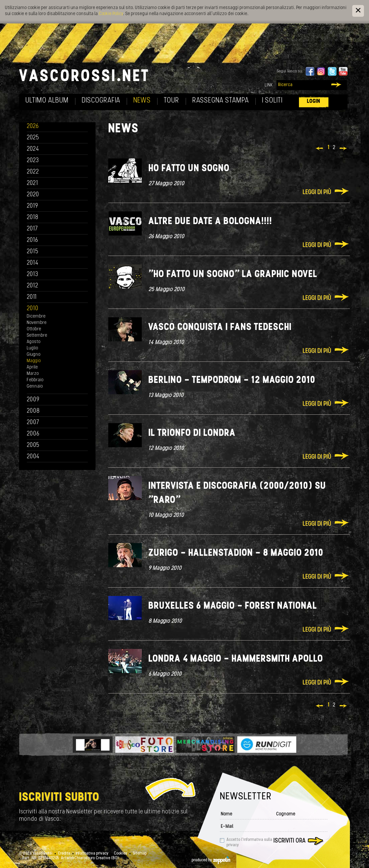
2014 (33, 263)
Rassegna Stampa (221, 101)
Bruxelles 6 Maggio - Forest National (233, 606)
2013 (33, 275)
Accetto (249, 843)
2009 (33, 400)
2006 (33, 434)
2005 (33, 445)
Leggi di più (317, 192)
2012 (33, 286)
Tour (172, 101)
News (142, 101)
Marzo (33, 374)
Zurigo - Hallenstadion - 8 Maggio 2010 (236, 553)
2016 (33, 240)
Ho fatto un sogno (189, 169)
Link (269, 85)
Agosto (34, 342)
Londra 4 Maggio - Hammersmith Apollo (236, 659)
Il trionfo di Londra (192, 433)
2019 (33, 206)
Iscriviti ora (290, 841)
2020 (33, 195)
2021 (33, 183)
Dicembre (36, 316)
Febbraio (35, 380)
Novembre (37, 323)
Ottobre (34, 329)
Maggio (34, 361)
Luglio (33, 348)
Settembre (37, 336)
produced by (211, 860)
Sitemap (140, 854)
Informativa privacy (92, 854)
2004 (33, 457)
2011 (32, 297)
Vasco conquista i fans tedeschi (220, 327)
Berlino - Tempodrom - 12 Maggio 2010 (232, 380)
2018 (33, 218)
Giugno (34, 355)
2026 (33, 126)
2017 (32, 229)
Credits (64, 854)
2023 (33, 161)
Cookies (121, 854)
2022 (33, 172)
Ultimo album (47, 101)
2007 (33, 423)
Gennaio (35, 386)
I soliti (272, 101)
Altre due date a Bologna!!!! (210, 222)
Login (314, 101)
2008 (33, 411)
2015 (33, 252)
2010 (33, 309)
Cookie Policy (111, 14)
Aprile (32, 367)
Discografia (101, 101)
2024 (33, 149)
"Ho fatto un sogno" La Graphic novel (233, 275)
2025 (33, 138)
